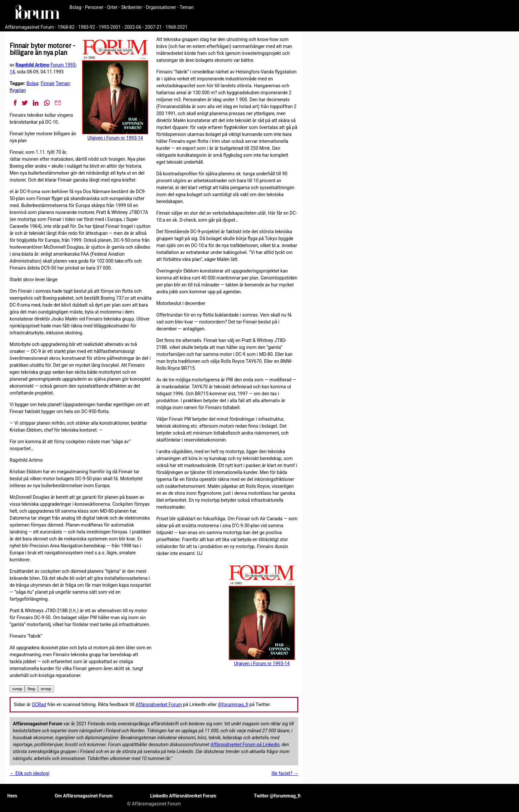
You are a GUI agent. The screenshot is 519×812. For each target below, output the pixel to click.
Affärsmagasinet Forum (29, 27)
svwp (17, 689)
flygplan (18, 90)
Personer (94, 7)
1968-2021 (177, 27)
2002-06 (133, 27)
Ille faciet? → (285, 773)
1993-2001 (110, 27)
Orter (112, 7)
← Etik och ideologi (29, 773)
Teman (187, 7)
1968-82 (66, 27)
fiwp (31, 689)
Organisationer (161, 7)
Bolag (75, 7)
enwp (46, 689)
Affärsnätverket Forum (159, 705)
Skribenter (132, 7)
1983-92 (87, 27)
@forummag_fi (233, 705)
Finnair (48, 83)
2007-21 (153, 27)
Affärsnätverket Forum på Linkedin (245, 745)
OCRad (39, 705)
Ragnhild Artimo (32, 65)
